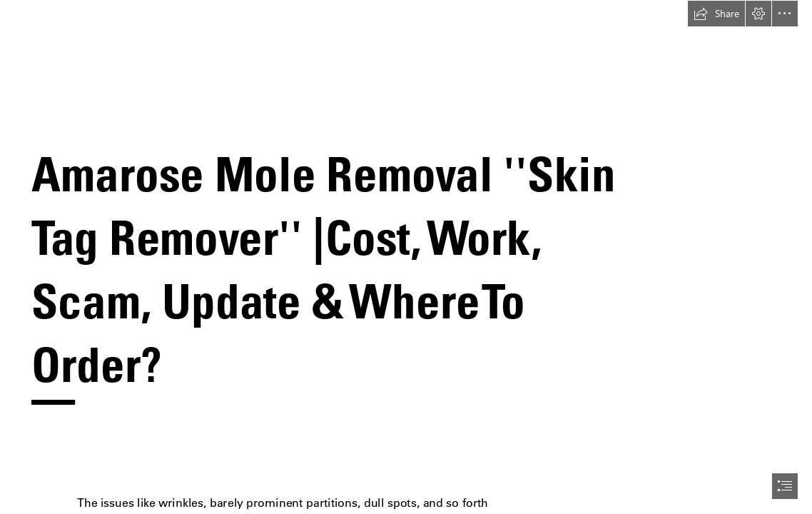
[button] (716, 14)
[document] (406, 257)
